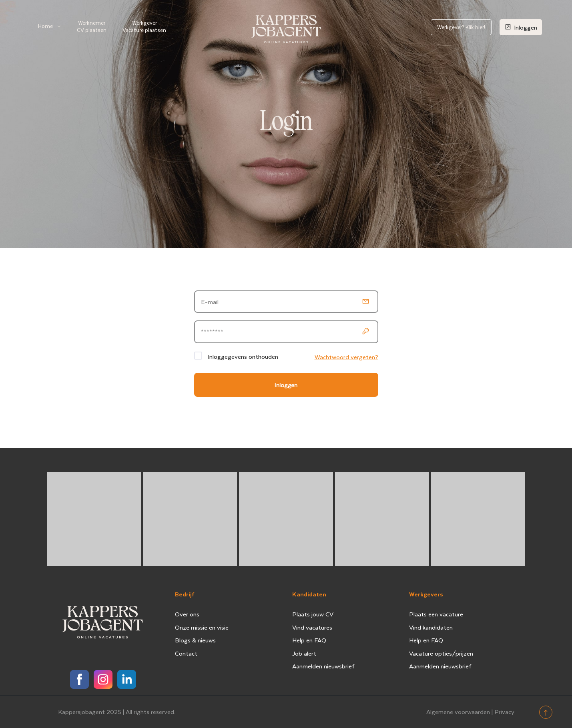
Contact (186, 653)
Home (45, 26)
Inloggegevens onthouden (243, 356)
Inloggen (521, 27)
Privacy (504, 712)
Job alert (304, 653)
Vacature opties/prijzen (441, 653)
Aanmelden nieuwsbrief (323, 666)
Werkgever (144, 26)
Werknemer (92, 26)
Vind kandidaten (431, 627)
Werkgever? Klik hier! (461, 27)
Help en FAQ (309, 640)
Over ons (187, 614)
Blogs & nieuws (195, 640)
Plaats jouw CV (313, 614)
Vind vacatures (312, 627)
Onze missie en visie (202, 627)
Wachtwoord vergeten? (346, 357)
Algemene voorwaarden (458, 712)
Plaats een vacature (436, 614)
